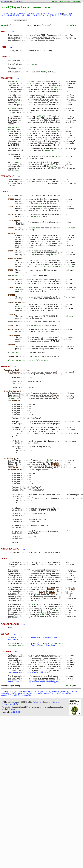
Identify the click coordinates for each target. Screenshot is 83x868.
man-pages (19, 1)
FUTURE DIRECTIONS (41, 16)
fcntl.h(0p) (36, 764)
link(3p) (23, 755)
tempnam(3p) (6, 821)
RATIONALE (26, 16)
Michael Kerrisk (38, 828)
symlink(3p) (14, 757)
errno (63, 208)
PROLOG (5, 14)
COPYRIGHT (66, 16)
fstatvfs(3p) (5, 819)
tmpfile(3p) (17, 821)
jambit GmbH (16, 838)
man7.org (4, 1)
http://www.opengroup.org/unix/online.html (29, 795)
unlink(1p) (64, 817)
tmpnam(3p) (27, 821)
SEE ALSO (55, 16)
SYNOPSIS (21, 14)
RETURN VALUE (47, 14)
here (13, 835)
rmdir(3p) (59, 755)
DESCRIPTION (33, 14)
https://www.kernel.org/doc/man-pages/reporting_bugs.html (37, 807)
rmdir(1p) (56, 817)
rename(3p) (47, 755)
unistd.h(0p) (50, 764)
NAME (13, 14)
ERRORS (58, 14)
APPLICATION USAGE (11, 16)
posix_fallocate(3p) (25, 819)
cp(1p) (36, 817)
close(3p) (13, 755)
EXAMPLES (68, 14)
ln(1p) (42, 817)
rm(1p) (48, 817)
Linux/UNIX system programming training (64, 1)
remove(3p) (35, 755)
